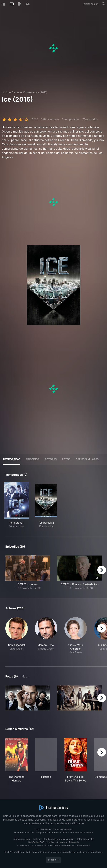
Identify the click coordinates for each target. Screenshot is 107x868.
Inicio (5, 92)
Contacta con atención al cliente (77, 833)
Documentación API (24, 833)
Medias (50, 842)
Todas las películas (63, 829)
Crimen (27, 92)
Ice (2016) (41, 92)
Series (16, 92)
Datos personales (85, 839)
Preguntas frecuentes (47, 833)
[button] (17, 638)
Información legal (22, 839)
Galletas (37, 839)
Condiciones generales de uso (59, 839)
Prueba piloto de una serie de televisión (37, 845)
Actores (51, 459)
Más (24, 676)
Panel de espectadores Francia (75, 845)
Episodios (32, 459)
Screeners (62, 842)
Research (74, 842)
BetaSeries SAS (36, 842)
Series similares (87, 459)
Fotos (66, 459)
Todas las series (43, 829)
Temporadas (12, 459)
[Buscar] (104, 4)
